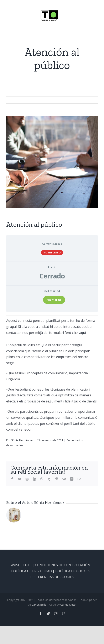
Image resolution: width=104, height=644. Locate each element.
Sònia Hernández (22, 440)
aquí (83, 333)
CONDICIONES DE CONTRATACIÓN (63, 565)
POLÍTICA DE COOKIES (73, 571)
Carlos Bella (39, 605)
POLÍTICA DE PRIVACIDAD (32, 571)
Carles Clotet (68, 605)
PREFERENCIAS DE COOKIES (52, 577)
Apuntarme (54, 300)
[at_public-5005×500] (52, 162)
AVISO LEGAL (21, 565)
